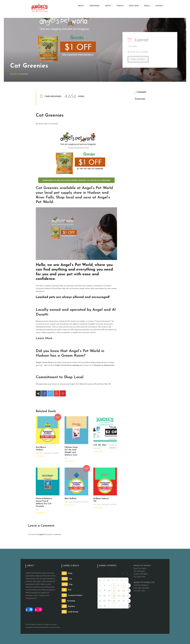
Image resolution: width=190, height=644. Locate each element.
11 (114, 591)
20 (124, 596)
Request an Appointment (104, 365)
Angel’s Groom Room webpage (67, 365)
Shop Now (135, 6)
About (82, 6)
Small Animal (70, 612)
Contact (160, 6)
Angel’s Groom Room (44, 362)
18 (114, 596)
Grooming (95, 6)
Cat (37, 453)
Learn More (44, 338)
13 (124, 591)
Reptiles (68, 606)
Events (121, 6)
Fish (66, 590)
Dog (41, 453)
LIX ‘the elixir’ (100, 445)
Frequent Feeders (52, 453)
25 (114, 601)
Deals (148, 6)
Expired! (142, 40)
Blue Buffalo (71, 499)
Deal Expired (138, 59)
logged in (42, 534)
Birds (67, 573)
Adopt (109, 6)
